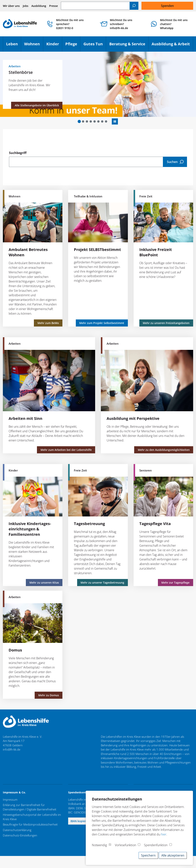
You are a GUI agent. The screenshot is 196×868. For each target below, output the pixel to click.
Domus (15, 650)
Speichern (148, 855)
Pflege (73, 45)
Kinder (54, 45)
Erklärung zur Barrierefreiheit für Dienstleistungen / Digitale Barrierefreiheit (30, 807)
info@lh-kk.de (12, 749)
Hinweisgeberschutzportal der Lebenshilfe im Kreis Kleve (32, 817)
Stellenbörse (21, 72)
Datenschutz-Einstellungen (20, 835)
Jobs (26, 6)
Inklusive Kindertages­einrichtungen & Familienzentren (30, 529)
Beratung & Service (129, 45)
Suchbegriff (18, 153)
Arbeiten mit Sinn (25, 418)
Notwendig (99, 845)
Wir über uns (11, 6)
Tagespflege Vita (155, 524)
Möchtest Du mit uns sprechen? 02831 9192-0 (70, 24)
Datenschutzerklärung (17, 830)
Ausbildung (39, 6)
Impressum (10, 800)
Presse (53, 6)
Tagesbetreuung (89, 524)
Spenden (167, 6)
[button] (79, 122)
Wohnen (33, 45)
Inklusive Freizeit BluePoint (156, 252)
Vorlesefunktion (125, 845)
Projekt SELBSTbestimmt (97, 250)
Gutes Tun (95, 45)
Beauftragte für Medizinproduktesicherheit (30, 824)
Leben (13, 45)
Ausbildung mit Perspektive (133, 418)
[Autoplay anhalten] (115, 121)
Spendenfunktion (156, 845)
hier (164, 834)
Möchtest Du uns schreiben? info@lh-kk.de (121, 24)
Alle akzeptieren (173, 855)
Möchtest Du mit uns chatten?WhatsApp (174, 24)
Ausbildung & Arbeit (172, 45)
